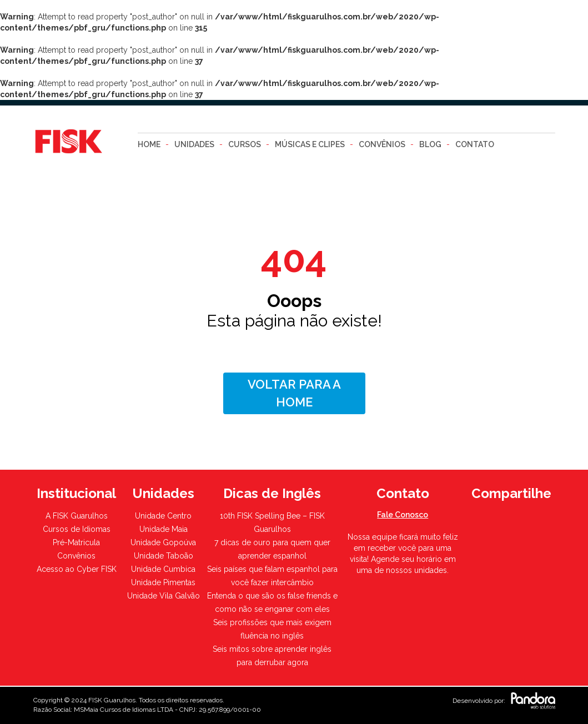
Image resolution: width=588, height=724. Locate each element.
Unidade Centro (163, 516)
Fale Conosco (403, 515)
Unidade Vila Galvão (164, 596)
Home (149, 144)
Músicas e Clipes (310, 144)
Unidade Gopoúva (163, 542)
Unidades (194, 144)
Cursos (245, 144)
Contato (475, 144)
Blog (430, 144)
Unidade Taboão (164, 556)
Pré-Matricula (76, 542)
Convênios (382, 144)
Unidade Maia (164, 529)
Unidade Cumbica (163, 569)
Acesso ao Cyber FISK (77, 569)
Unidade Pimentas (163, 582)
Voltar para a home (294, 393)
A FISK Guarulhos (77, 516)
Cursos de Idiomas (77, 529)
